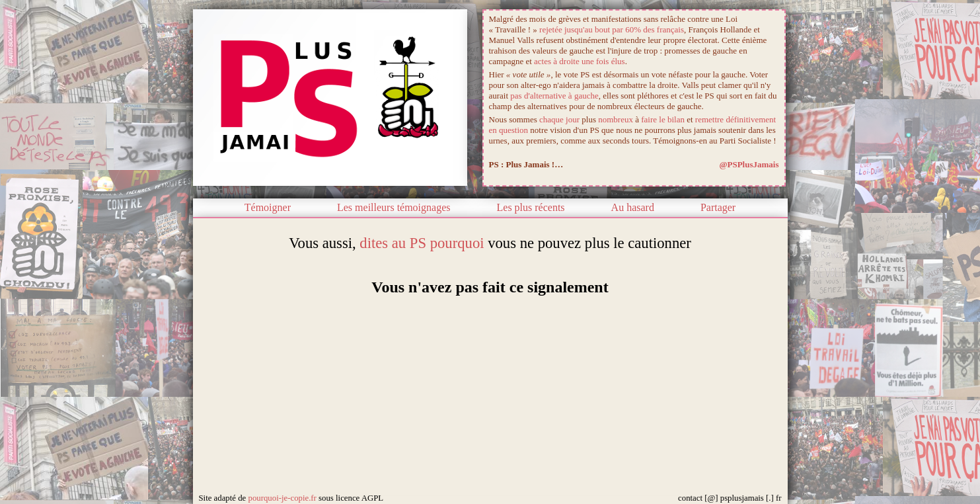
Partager (718, 207)
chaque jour (559, 119)
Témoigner (268, 207)
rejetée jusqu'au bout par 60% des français (612, 29)
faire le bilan (663, 119)
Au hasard (633, 207)
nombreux (616, 119)
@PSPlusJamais (749, 164)
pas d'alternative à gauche (554, 96)
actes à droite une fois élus (580, 61)
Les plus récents (531, 207)
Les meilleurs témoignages (394, 207)
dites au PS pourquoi (422, 243)
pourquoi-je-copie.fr (282, 498)
